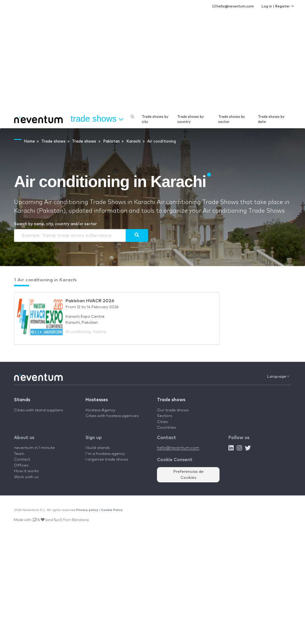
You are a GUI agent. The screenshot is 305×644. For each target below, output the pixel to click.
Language (278, 376)
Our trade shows (173, 410)
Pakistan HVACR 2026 (90, 301)
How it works (26, 471)
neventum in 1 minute (34, 448)
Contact (22, 460)
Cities (162, 422)
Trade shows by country (190, 119)
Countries (166, 428)
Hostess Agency (101, 410)
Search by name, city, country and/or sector (55, 224)
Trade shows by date (271, 119)
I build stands (98, 448)
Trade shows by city (155, 119)
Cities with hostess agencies (112, 416)
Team (19, 454)
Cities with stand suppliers (38, 410)
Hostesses (97, 400)
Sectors (164, 416)
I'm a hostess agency (105, 454)
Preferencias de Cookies (188, 475)
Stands (22, 400)
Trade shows (171, 400)
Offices (21, 465)
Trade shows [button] (97, 119)
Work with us (26, 477)
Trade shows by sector (232, 119)
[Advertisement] (152, 66)
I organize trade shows (107, 460)
